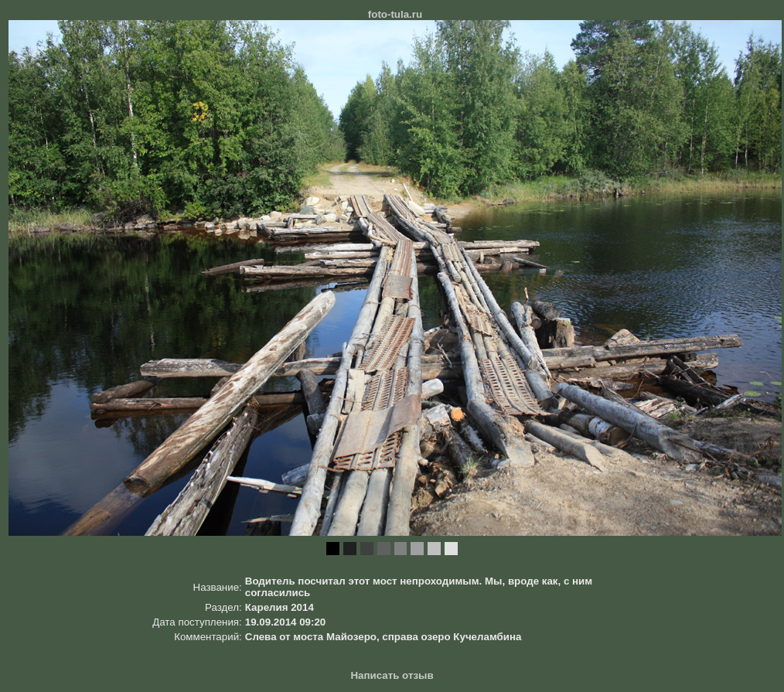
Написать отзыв (392, 675)
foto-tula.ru (395, 14)
